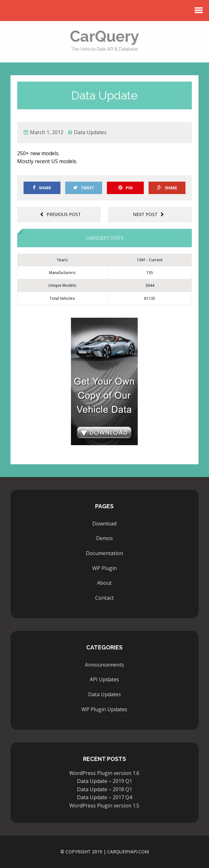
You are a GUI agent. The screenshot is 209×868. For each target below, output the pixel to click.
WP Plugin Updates (104, 709)
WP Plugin (104, 568)
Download (104, 524)
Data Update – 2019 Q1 (104, 781)
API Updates (104, 679)
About (104, 583)
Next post (148, 214)
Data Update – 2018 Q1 (104, 789)
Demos (104, 538)
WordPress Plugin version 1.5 (104, 806)
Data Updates (90, 132)
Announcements (104, 665)
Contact (104, 598)
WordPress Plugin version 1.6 (104, 773)
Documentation (104, 553)
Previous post (60, 214)
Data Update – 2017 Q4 (104, 797)
